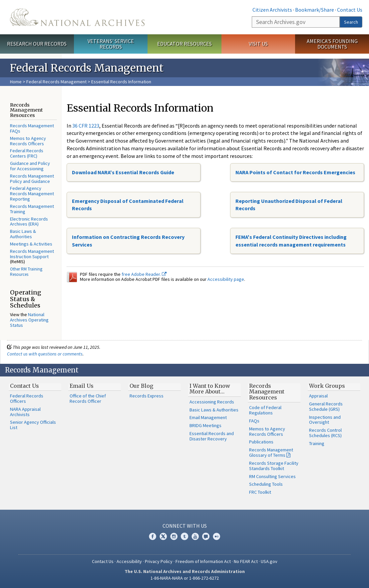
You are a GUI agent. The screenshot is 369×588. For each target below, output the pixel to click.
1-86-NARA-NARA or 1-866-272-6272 (185, 578)
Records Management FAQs (32, 128)
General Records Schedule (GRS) (326, 406)
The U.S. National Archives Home (77, 17)
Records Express (147, 396)
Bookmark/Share (315, 10)
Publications (261, 442)
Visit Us (258, 44)
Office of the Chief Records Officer (88, 398)
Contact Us (350, 10)
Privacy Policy (159, 561)
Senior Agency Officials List (33, 425)
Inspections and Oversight (325, 420)
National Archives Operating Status (29, 320)
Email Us (82, 386)
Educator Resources (184, 44)
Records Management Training (32, 209)
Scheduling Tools (266, 484)
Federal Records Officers (27, 398)
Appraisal (318, 396)
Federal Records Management (56, 82)
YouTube (195, 536)
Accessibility (129, 561)
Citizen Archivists (272, 10)
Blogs (206, 536)
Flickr (216, 536)
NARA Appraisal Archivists (25, 412)
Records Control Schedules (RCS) (325, 433)
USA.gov (269, 561)
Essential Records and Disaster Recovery (212, 436)
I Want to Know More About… (210, 389)
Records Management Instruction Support (32, 254)
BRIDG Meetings (205, 425)
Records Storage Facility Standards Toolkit (274, 466)
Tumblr (184, 536)
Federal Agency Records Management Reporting (32, 194)
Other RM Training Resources (26, 272)
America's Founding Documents (332, 44)
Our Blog (141, 386)
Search (351, 22)
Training (317, 443)
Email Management (208, 417)
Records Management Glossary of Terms (271, 452)
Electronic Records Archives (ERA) (29, 222)
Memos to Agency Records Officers (28, 141)
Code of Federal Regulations (265, 410)
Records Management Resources (267, 392)
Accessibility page (226, 279)
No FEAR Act (246, 561)
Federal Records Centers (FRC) (27, 153)
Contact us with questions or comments (45, 354)
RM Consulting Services (272, 476)
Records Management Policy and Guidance (32, 179)
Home (16, 82)
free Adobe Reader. (144, 274)
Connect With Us (185, 526)
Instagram (174, 536)
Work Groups (327, 386)
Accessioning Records (212, 402)
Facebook (153, 536)
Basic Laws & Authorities (23, 234)
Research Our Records (37, 44)
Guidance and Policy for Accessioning (30, 166)
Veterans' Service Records (111, 44)
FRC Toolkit (260, 492)
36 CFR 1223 (86, 126)
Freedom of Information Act (203, 561)
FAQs (254, 421)
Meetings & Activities (31, 244)
